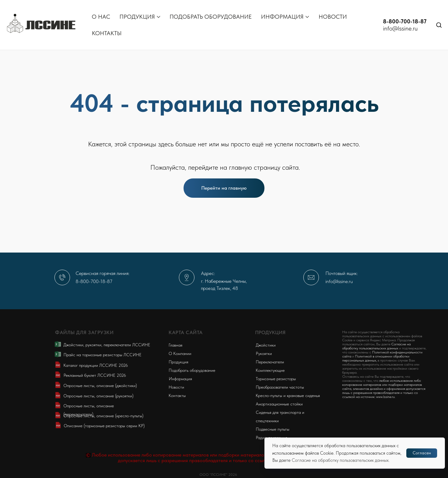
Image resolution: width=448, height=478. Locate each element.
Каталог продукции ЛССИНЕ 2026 (96, 365)
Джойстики (266, 345)
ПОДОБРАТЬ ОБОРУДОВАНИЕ (211, 17)
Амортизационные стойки (279, 404)
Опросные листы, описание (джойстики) (100, 386)
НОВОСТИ (333, 17)
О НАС (101, 17)
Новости (176, 387)
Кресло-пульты (269, 395)
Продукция (178, 362)
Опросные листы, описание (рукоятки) (98, 396)
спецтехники (267, 421)
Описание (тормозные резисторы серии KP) (104, 426)
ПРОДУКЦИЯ (137, 17)
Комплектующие (270, 370)
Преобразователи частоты (280, 387)
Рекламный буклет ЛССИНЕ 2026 (95, 375)
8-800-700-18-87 (405, 21)
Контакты (177, 395)
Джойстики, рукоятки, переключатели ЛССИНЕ (107, 345)
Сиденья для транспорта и (280, 412)
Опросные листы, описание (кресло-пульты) (103, 416)
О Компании (180, 353)
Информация (180, 379)
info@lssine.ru (400, 28)
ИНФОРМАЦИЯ (282, 17)
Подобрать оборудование (192, 370)
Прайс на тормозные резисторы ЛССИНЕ (103, 355)
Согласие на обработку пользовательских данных (340, 460)
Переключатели (270, 362)
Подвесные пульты (273, 429)
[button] (439, 25)
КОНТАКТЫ (107, 33)
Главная (175, 345)
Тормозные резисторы (276, 379)
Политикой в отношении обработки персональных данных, (376, 358)
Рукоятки (264, 353)
